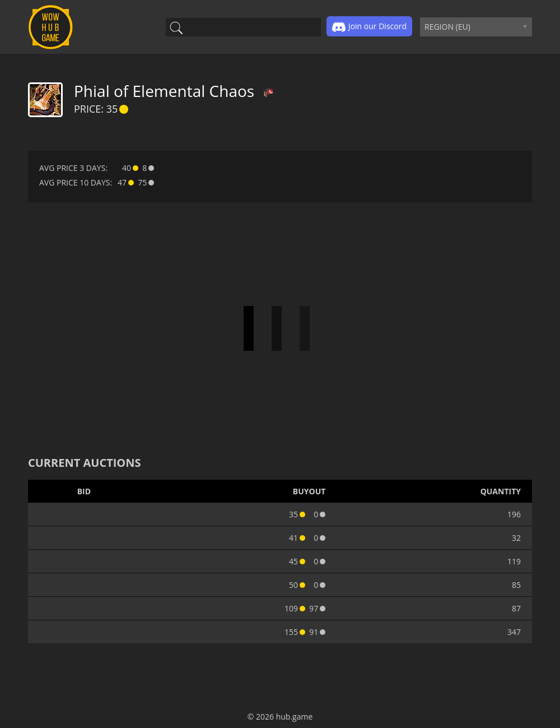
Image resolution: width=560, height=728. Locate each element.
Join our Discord (369, 27)
